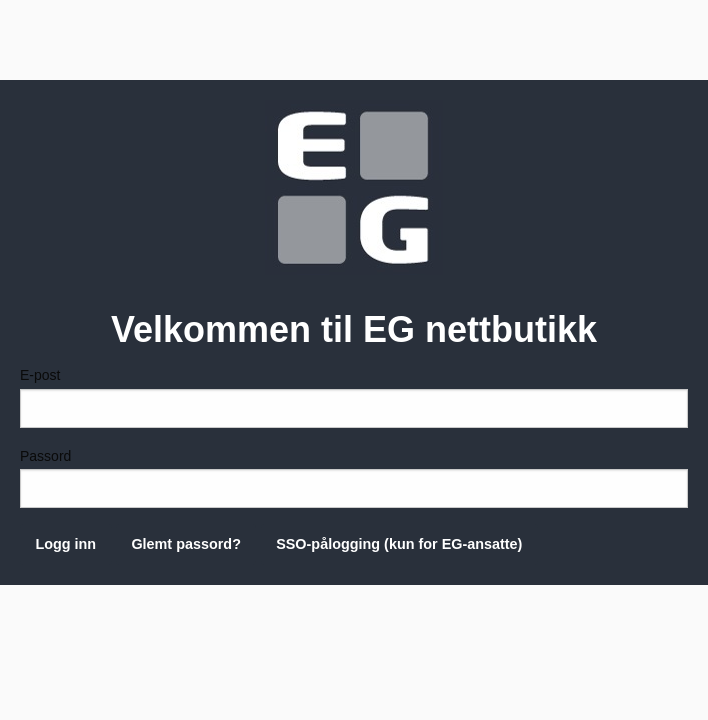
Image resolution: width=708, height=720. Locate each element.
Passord (354, 478)
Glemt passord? (186, 544)
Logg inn (65, 544)
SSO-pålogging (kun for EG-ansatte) (399, 544)
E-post (354, 397)
